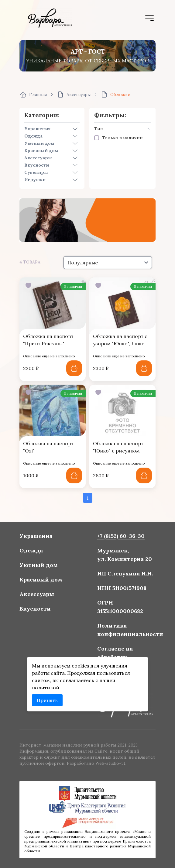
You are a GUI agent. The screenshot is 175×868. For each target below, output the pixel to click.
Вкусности (37, 165)
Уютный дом (39, 143)
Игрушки (35, 180)
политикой (47, 686)
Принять (48, 699)
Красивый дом (41, 151)
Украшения (37, 129)
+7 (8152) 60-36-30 (120, 538)
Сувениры (36, 172)
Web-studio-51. (110, 763)
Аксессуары (38, 158)
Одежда (33, 136)
